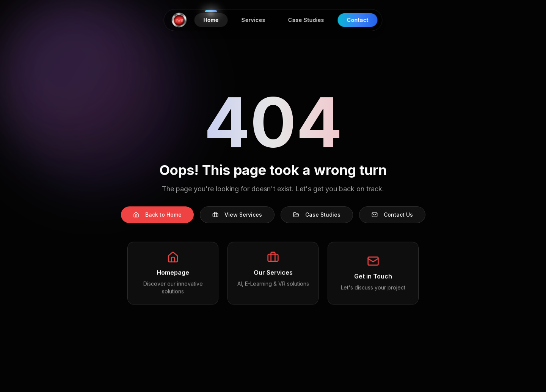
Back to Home (157, 215)
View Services (237, 215)
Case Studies (317, 215)
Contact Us (392, 215)
